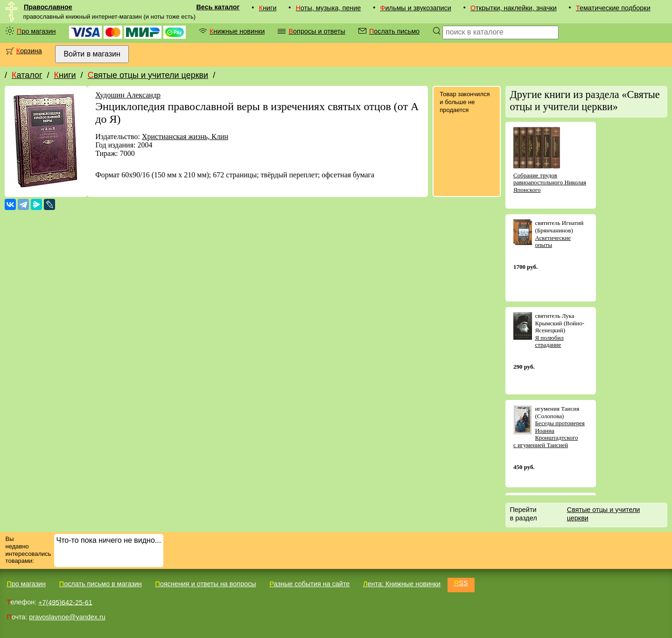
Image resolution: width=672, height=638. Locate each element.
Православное (48, 7)
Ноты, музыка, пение (329, 8)
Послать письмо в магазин (101, 584)
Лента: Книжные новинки (402, 584)
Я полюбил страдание (549, 341)
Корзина (29, 51)
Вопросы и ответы (317, 31)
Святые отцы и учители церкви (148, 75)
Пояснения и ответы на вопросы (206, 584)
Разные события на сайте (309, 584)
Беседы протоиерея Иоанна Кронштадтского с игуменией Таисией (549, 434)
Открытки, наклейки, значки (514, 8)
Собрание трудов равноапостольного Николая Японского (550, 182)
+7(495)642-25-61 (65, 602)
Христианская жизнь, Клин (185, 137)
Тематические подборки (613, 8)
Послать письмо (394, 31)
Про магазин (36, 31)
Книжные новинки (237, 31)
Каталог (27, 75)
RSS (461, 583)
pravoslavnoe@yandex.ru (67, 617)
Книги (268, 8)
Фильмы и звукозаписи (416, 8)
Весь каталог (218, 7)
